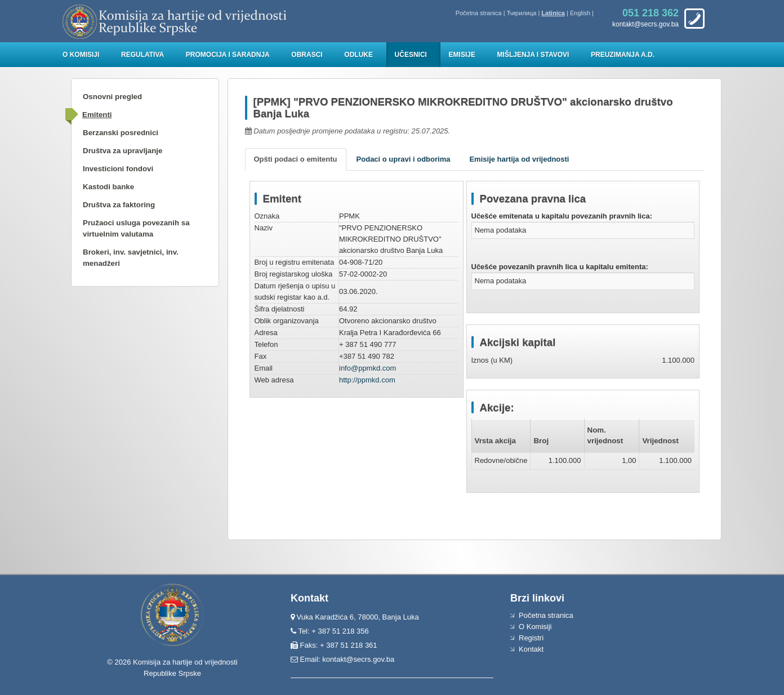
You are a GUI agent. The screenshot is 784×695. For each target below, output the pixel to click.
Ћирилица (522, 13)
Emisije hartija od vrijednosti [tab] (519, 159)
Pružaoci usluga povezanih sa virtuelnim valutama (136, 228)
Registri (531, 638)
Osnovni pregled (112, 97)
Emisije (462, 55)
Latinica (553, 13)
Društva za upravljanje (122, 151)
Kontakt (531, 649)
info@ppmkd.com (367, 368)
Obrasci (307, 55)
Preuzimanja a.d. (623, 55)
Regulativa (142, 55)
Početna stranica (479, 13)
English (580, 13)
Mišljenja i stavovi (533, 55)
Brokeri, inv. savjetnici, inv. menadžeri (131, 258)
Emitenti (97, 115)
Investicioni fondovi (118, 169)
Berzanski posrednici (121, 133)
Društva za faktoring (119, 205)
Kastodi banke (108, 187)
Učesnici (411, 55)
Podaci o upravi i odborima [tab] (404, 159)
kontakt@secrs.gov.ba (358, 659)
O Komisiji (81, 55)
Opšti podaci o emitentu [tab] (296, 159)
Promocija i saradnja (228, 55)
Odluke (358, 55)
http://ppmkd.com (367, 380)
